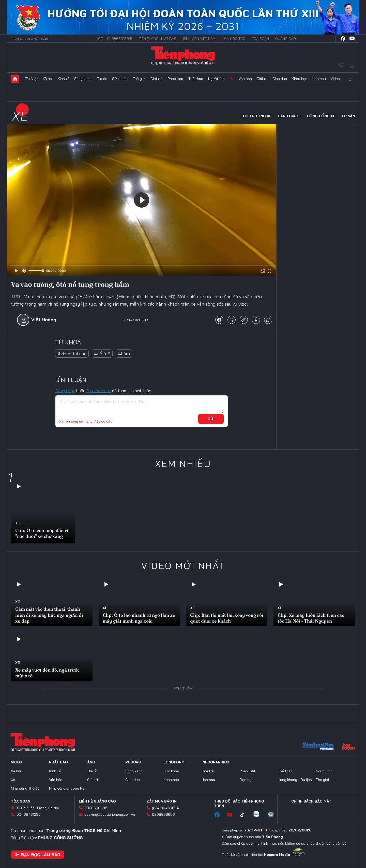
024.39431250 (29, 814)
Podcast (134, 762)
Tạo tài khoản (99, 391)
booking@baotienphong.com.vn (110, 814)
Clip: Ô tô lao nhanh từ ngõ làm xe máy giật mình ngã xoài (139, 618)
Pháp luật (176, 79)
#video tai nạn (72, 354)
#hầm (124, 354)
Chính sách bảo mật (311, 801)
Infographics (215, 762)
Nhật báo (58, 762)
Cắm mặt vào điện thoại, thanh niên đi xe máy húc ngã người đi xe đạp (49, 615)
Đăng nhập (65, 391)
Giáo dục (280, 79)
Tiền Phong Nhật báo (158, 39)
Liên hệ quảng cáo (97, 801)
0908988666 (163, 814)
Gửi (211, 419)
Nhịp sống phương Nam (68, 788)
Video (335, 79)
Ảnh (91, 762)
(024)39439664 (165, 808)
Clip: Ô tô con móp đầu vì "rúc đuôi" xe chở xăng (42, 533)
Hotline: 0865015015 (114, 39)
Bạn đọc (247, 780)
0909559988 (96, 808)
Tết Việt (32, 79)
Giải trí (262, 79)
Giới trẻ (157, 79)
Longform (174, 762)
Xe (232, 79)
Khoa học (300, 79)
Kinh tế (64, 79)
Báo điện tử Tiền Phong (183, 55)
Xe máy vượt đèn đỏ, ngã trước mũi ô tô (47, 673)
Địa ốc (102, 79)
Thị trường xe (257, 116)
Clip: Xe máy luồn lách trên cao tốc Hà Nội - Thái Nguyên (311, 618)
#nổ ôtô (102, 354)
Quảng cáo (286, 39)
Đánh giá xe (289, 116)
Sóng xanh (83, 79)
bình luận (268, 320)
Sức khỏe (120, 79)
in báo (256, 320)
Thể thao (196, 79)
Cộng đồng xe (321, 116)
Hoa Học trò (234, 39)
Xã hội (48, 79)
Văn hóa (245, 79)
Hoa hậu (319, 79)
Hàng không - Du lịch (295, 780)
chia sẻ (219, 320)
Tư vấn (348, 116)
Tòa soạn (260, 39)
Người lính (216, 79)
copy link (244, 320)
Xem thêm (351, 79)
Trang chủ (15, 79)
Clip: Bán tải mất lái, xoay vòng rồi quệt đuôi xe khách (227, 618)
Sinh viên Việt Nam (199, 39)
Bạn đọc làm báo (38, 855)
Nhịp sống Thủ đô (25, 788)
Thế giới (139, 79)
